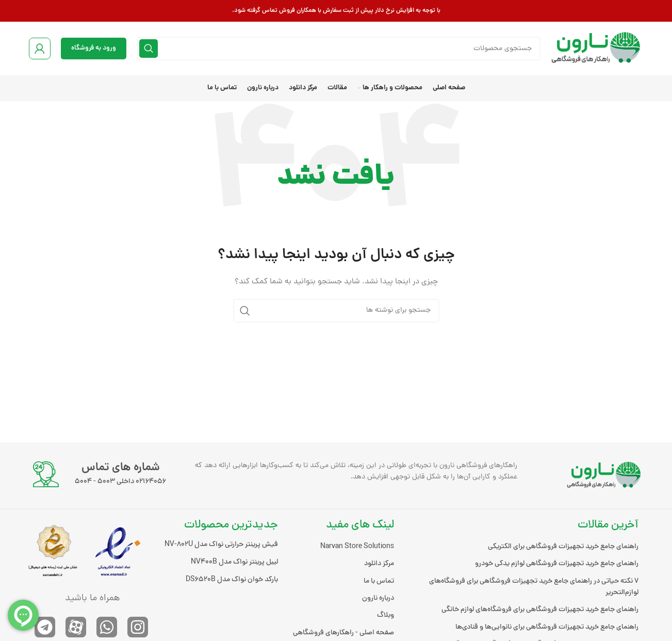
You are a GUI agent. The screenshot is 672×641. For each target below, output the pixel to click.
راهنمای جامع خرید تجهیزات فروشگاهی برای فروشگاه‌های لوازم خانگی (540, 610)
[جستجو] (339, 49)
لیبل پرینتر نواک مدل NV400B (234, 562)
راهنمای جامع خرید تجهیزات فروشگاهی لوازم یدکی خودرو (557, 564)
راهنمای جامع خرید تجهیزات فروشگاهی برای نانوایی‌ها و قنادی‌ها (547, 627)
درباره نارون (378, 598)
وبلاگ (386, 615)
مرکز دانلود (379, 564)
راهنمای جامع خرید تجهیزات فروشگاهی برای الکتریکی (563, 547)
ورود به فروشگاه (94, 48)
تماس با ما (379, 581)
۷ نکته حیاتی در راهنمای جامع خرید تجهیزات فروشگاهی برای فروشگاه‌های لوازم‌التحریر (534, 587)
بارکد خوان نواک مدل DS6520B (232, 580)
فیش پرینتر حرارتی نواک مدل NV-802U (221, 545)
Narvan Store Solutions (357, 547)
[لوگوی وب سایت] (597, 49)
